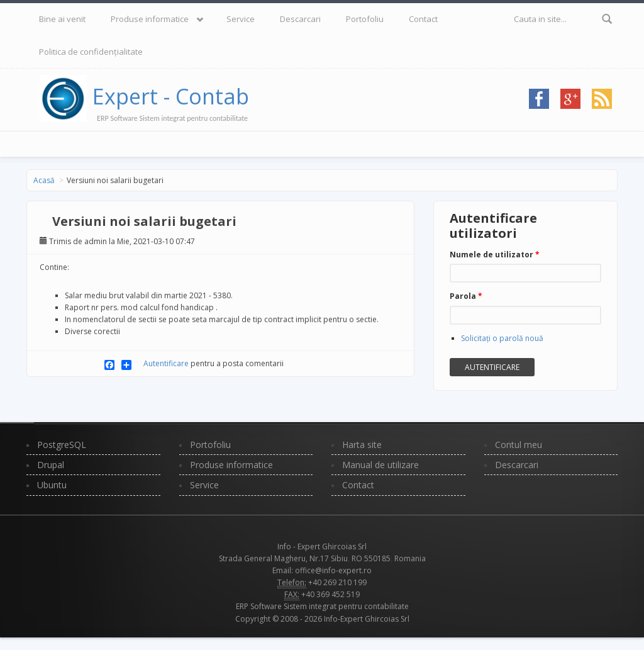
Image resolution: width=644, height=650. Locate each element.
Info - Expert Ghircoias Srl (322, 546)
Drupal (51, 465)
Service (241, 19)
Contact (423, 19)
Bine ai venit (62, 19)
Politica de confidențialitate (91, 52)
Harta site (362, 445)
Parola (466, 296)
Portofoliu (365, 19)
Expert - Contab (171, 96)
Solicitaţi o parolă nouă (502, 338)
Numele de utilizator (495, 255)
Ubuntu (52, 485)
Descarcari (300, 19)
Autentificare (166, 363)
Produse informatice (150, 19)
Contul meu (519, 445)
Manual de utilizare (380, 465)
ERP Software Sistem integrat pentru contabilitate (322, 606)
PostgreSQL (62, 445)
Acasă (44, 180)
